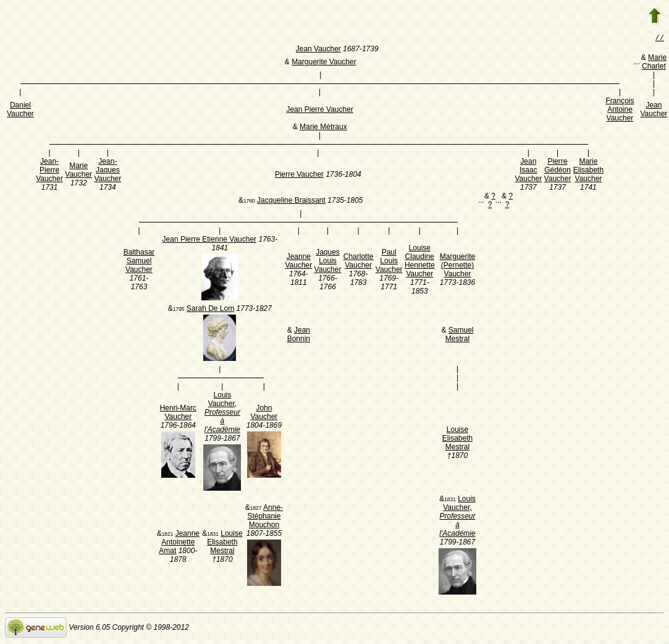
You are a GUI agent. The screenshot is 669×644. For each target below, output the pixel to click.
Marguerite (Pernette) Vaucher (457, 266)
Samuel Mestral (460, 336)
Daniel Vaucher (20, 111)
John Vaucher (264, 413)
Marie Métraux (323, 128)
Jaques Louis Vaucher (328, 262)
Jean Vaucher (318, 50)
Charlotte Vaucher (359, 262)
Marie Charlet (654, 63)
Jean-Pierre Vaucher (49, 171)
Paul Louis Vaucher (389, 262)
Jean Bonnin (299, 336)
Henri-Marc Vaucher (178, 413)
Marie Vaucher (78, 171)
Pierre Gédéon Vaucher (558, 171)
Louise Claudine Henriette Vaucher (420, 262)
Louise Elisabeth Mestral (457, 439)
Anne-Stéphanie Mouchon (265, 517)
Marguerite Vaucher (324, 63)
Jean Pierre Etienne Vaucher (210, 240)
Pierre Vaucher (299, 176)
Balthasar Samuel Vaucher (139, 262)
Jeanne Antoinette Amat (179, 543)
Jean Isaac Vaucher (528, 171)
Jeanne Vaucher (298, 262)
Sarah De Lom (210, 310)
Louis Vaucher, (222, 413)
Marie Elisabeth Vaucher (588, 171)
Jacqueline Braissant (291, 201)
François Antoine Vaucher (620, 111)
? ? (492, 201)
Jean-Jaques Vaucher (107, 171)
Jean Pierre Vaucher (320, 111)
